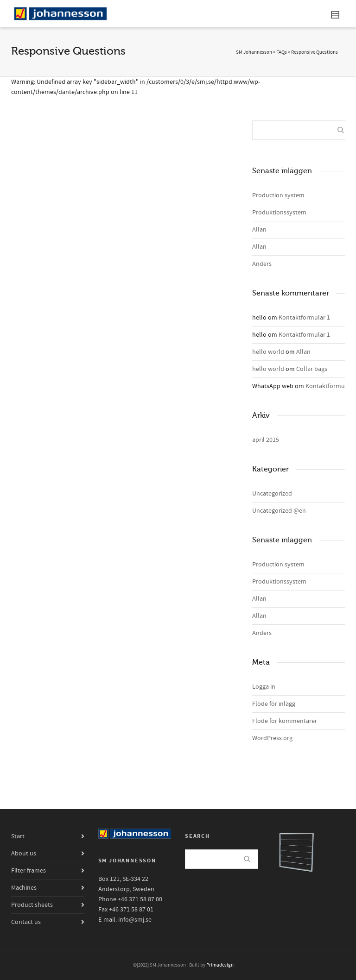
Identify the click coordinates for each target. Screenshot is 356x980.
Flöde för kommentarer (285, 721)
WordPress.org (272, 738)
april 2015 (266, 440)
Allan (259, 230)
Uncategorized (272, 494)
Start (18, 836)
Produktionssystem (279, 213)
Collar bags (312, 369)
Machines (24, 888)
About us (24, 854)
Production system (278, 195)
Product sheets (32, 905)
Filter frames (29, 871)
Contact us (26, 922)
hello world (268, 352)
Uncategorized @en (279, 511)
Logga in (264, 687)
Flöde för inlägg (274, 704)
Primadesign (220, 965)
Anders (262, 264)
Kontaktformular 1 (304, 318)
